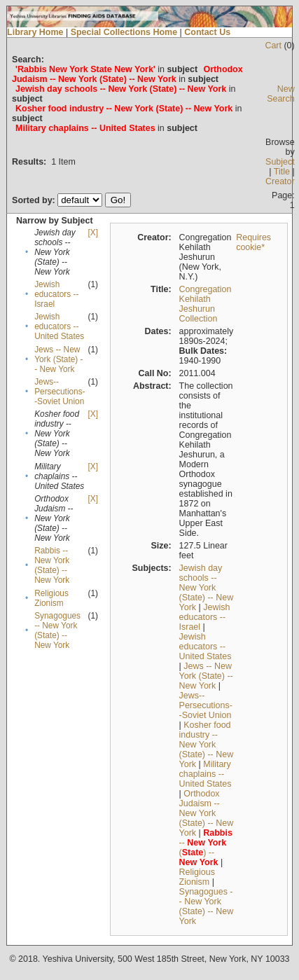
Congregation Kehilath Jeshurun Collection (206, 304)
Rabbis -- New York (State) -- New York (52, 565)
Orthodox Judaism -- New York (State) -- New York (207, 813)
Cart (273, 46)
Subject (280, 162)
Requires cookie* (253, 242)
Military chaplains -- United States (206, 774)
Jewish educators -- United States (59, 326)
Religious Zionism (51, 598)
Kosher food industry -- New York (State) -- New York (207, 745)
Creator (280, 181)
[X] (93, 233)
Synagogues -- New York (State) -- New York (57, 630)
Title (282, 172)
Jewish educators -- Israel (56, 294)
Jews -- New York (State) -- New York (58, 359)
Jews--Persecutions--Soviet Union (60, 392)
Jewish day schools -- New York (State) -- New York (207, 588)
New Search (281, 94)
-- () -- (206, 848)
